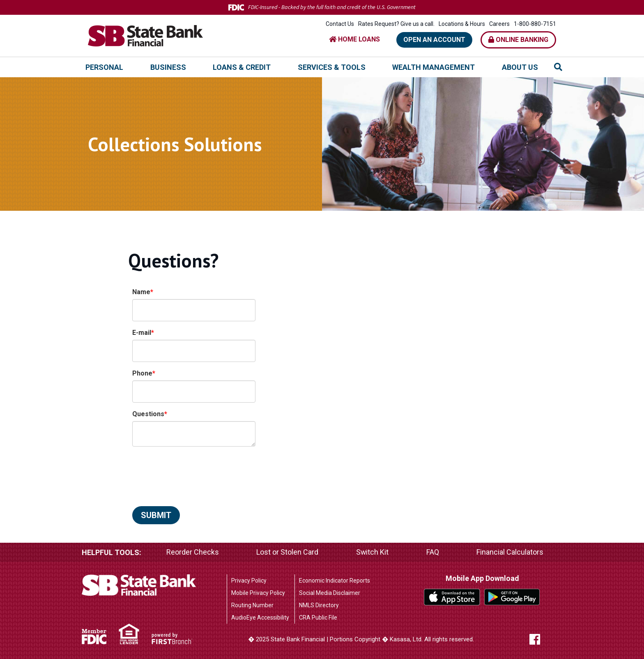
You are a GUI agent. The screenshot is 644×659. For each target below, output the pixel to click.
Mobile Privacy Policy (258, 593)
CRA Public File (318, 618)
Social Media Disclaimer (330, 593)
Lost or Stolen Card (287, 552)
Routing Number (252, 605)
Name (141, 292)
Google (512, 597)
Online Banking (518, 40)
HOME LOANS (354, 39)
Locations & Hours (462, 24)
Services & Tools (332, 67)
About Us (520, 67)
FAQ (433, 552)
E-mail (142, 333)
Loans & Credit (242, 67)
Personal (104, 67)
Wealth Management (434, 67)
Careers (499, 24)
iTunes (452, 597)
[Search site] (558, 67)
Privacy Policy (249, 581)
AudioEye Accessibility (260, 618)
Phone (142, 373)
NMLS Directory (319, 605)
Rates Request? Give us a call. (396, 24)
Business (168, 67)
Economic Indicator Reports (335, 581)
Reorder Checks (193, 552)
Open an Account (434, 40)
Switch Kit (372, 552)
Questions (148, 414)
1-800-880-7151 (535, 24)
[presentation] (195, 472)
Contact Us (340, 24)
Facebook (543, 639)
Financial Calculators (510, 552)
